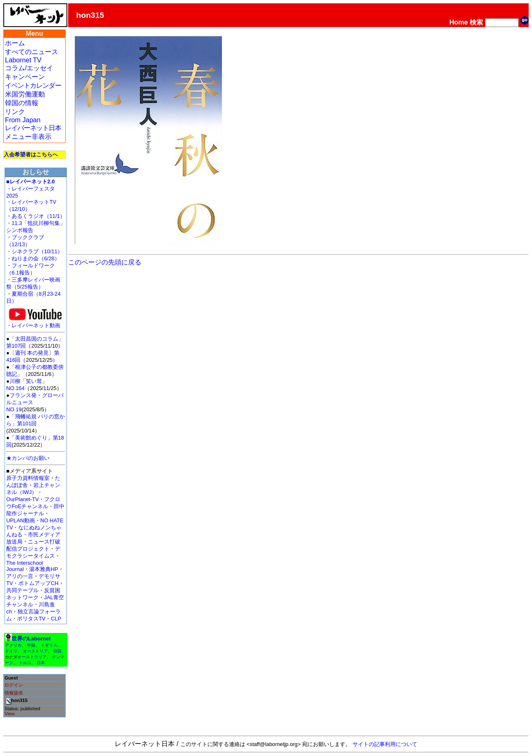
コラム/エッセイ (29, 68)
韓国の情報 (22, 103)
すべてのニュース (32, 52)
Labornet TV (23, 60)
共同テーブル (22, 590)
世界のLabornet (31, 639)
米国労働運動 (25, 94)
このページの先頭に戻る (105, 262)
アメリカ (13, 645)
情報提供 (14, 693)
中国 (31, 645)
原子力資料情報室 (28, 478)
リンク (15, 112)
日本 (41, 663)
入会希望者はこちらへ (31, 154)
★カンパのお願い (28, 458)
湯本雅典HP (44, 569)
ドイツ (11, 651)
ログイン (14, 685)
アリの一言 (20, 576)
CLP (56, 619)
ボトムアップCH (38, 583)
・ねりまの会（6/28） (33, 258)
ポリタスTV (31, 619)
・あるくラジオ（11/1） (36, 216)
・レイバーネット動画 (35, 323)
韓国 (57, 651)
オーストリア (35, 651)
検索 (476, 22)
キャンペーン (25, 77)
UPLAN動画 (21, 520)
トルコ (25, 663)
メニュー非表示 (28, 137)
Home (458, 22)
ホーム (15, 43)
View (10, 714)
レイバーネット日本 (33, 128)
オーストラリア (32, 657)
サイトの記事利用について (385, 744)
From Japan (23, 120)
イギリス (49, 645)
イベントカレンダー (33, 85)
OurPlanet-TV (22, 499)
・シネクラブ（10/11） (34, 251)
